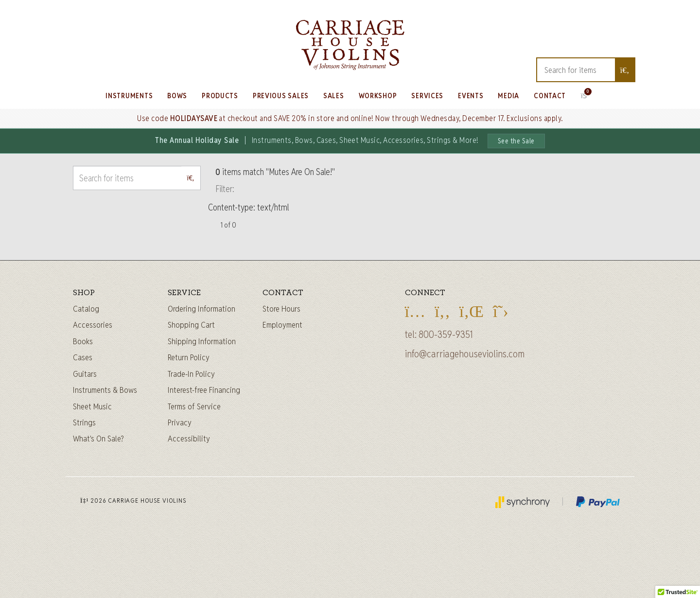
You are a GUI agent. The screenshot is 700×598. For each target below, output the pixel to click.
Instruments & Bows (105, 390)
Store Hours (281, 309)
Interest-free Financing (204, 390)
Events (471, 96)
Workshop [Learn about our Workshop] (378, 96)
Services (427, 96)
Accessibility (189, 439)
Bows (177, 96)
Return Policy (189, 357)
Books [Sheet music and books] (83, 341)
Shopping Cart (191, 325)
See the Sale (516, 141)
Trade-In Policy (191, 374)
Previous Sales (281, 96)
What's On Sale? (98, 439)
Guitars (85, 374)
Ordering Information (201, 309)
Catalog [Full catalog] (86, 309)
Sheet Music (92, 406)
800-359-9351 (446, 334)
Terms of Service (194, 406)
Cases (83, 357)
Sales (334, 96)
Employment (282, 325)
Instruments (129, 96)
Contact (550, 96)
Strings (84, 422)
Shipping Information (202, 341)
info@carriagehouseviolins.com (465, 354)
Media (508, 96)
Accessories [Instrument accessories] (93, 325)
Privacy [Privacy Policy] (180, 422)
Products (220, 96)
